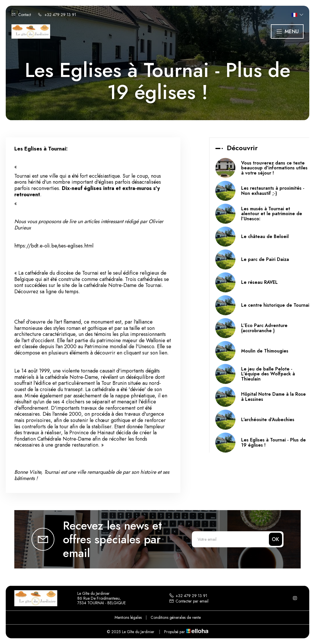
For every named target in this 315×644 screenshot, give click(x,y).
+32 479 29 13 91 (188, 596)
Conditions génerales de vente (176, 617)
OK (275, 539)
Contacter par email (189, 601)
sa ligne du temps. (60, 292)
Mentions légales (128, 617)
